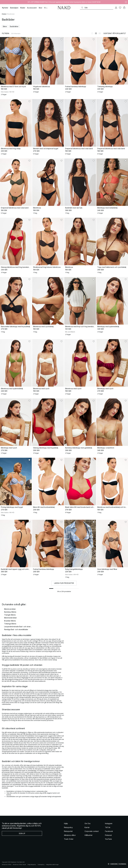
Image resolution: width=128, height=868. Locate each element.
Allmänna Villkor (7, 865)
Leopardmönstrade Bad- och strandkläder (18, 627)
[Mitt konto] (116, 8)
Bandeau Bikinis (10, 612)
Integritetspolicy (32, 865)
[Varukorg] (124, 8)
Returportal (68, 831)
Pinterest (108, 835)
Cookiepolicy (41, 865)
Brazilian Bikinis (10, 621)
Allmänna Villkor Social (19, 865)
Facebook (109, 831)
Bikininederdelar (10, 618)
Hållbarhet (88, 835)
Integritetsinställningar (52, 865)
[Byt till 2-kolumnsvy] (96, 33)
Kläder (4, 14)
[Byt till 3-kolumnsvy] (100, 33)
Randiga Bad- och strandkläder (16, 629)
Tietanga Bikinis (10, 624)
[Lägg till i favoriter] (29, 39)
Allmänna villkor (70, 835)
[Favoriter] (120, 8)
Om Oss (88, 823)
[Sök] (97, 8)
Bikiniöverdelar (10, 609)
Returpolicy (68, 827)
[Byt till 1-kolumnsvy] (92, 33)
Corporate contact (92, 831)
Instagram (109, 823)
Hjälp (66, 823)
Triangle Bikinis (10, 615)
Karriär (87, 827)
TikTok (108, 827)
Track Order (69, 839)
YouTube (108, 839)
